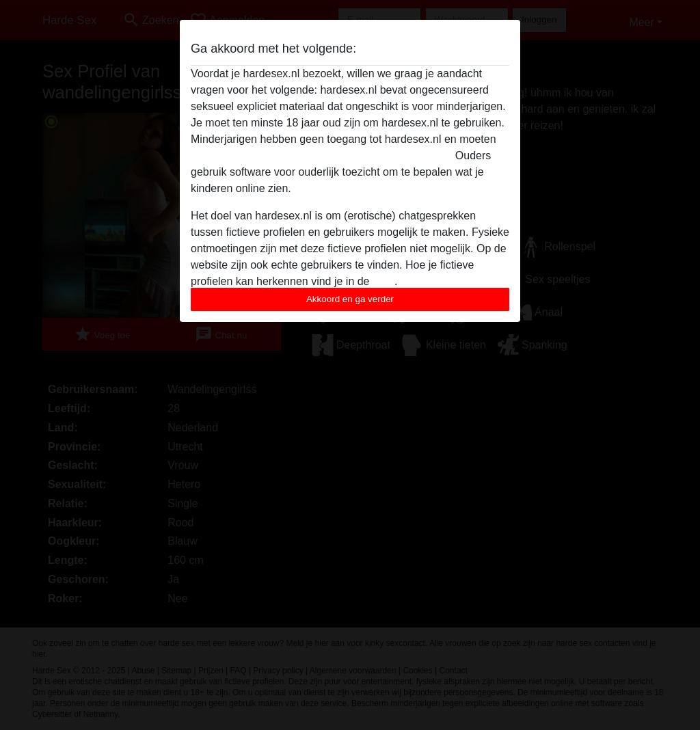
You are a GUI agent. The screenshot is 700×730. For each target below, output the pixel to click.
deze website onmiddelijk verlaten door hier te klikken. (321, 156)
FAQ (383, 281)
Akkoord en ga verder (350, 299)
